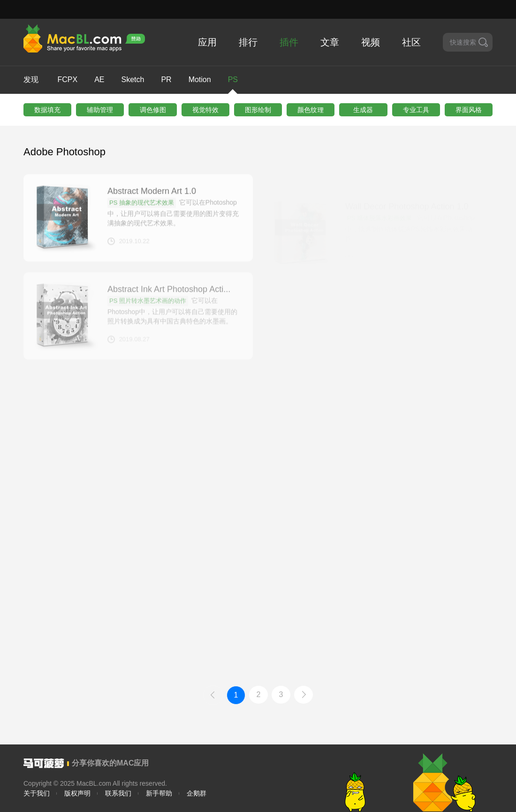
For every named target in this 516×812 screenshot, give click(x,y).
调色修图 (153, 110)
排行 (248, 42)
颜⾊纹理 (311, 110)
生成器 (363, 110)
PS (233, 85)
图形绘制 (258, 110)
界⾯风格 (469, 110)
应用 (207, 42)
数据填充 (47, 110)
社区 (411, 42)
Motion (200, 80)
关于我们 (37, 793)
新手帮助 (159, 793)
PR (166, 80)
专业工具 (416, 110)
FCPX (67, 80)
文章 (330, 42)
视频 (371, 42)
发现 (31, 80)
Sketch (133, 80)
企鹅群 (197, 793)
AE (99, 80)
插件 (289, 42)
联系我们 (118, 793)
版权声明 (77, 793)
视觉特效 (205, 110)
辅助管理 (100, 110)
